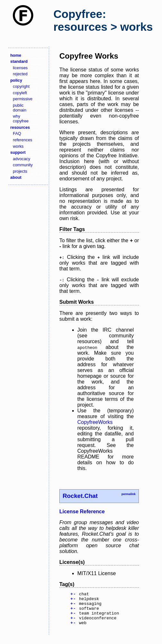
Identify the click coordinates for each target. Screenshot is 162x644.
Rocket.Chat (80, 496)
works (18, 146)
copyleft (20, 93)
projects (20, 171)
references (22, 140)
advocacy (21, 159)
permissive (23, 99)
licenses (20, 68)
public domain (20, 108)
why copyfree (21, 119)
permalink (128, 494)
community (23, 165)
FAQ (17, 133)
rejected (20, 74)
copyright (21, 86)
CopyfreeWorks (95, 422)
